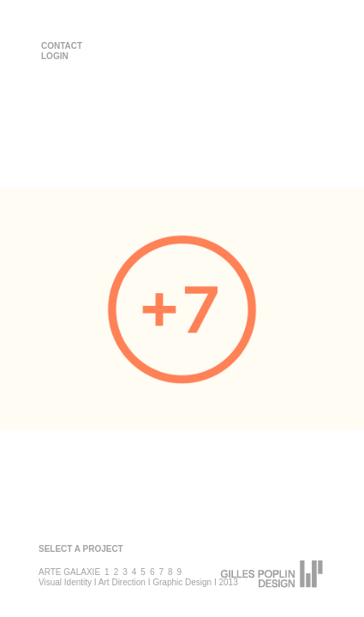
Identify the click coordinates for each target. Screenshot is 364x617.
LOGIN (55, 56)
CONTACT (62, 46)
